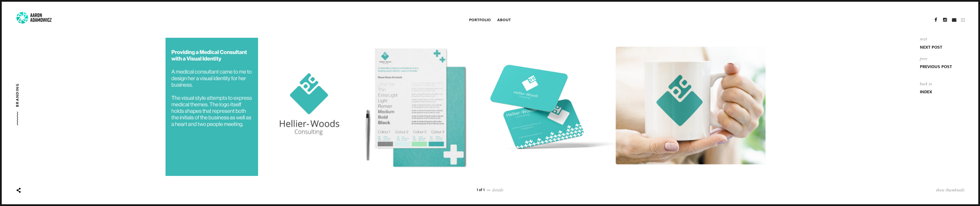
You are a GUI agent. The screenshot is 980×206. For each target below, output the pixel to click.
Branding (17, 95)
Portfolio (480, 20)
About (504, 20)
